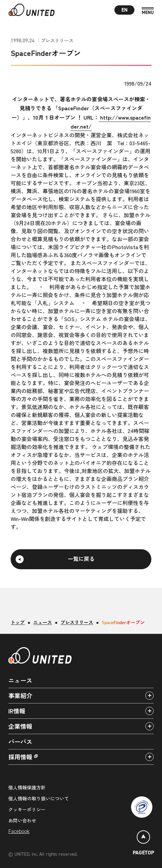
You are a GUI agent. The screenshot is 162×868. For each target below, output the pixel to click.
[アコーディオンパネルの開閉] (150, 696)
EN (125, 10)
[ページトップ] (143, 844)
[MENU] (148, 11)
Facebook (19, 831)
